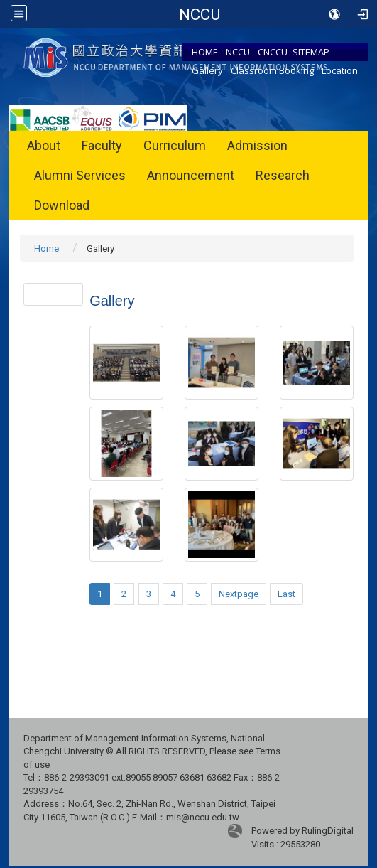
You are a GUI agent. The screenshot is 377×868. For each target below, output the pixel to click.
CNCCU (273, 52)
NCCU (238, 52)
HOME (205, 52)
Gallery (207, 70)
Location (340, 70)
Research (283, 175)
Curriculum (175, 145)
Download (62, 205)
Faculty (102, 145)
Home (47, 248)
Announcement (191, 175)
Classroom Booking (272, 70)
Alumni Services (80, 175)
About (44, 145)
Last (286, 594)
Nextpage (239, 594)
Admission (257, 145)
